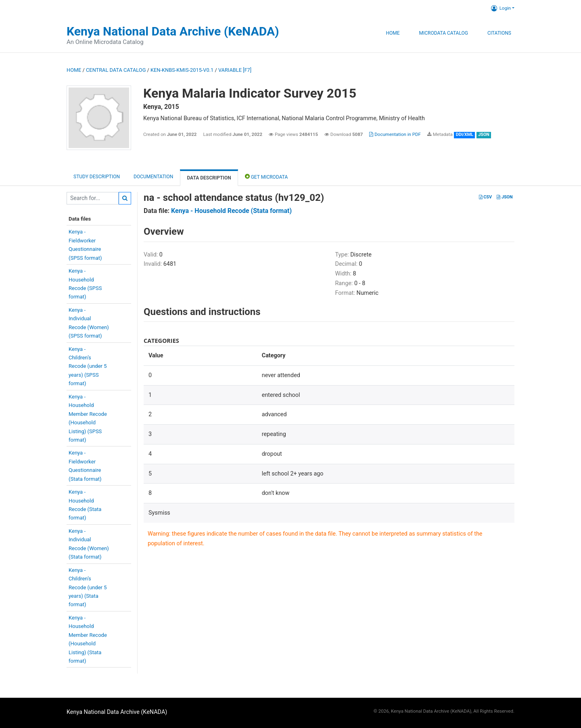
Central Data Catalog (116, 70)
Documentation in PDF (395, 134)
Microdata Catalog (444, 33)
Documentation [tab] (153, 177)
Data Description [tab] (209, 178)
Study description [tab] (97, 177)
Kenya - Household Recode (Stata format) (231, 211)
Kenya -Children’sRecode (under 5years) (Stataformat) (88, 587)
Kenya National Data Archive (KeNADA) (173, 31)
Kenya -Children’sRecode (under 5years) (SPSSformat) (88, 366)
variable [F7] (235, 70)
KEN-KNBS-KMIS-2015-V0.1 (182, 70)
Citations (499, 33)
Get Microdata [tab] (266, 176)
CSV (485, 197)
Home (393, 33)
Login (501, 8)
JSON (505, 197)
